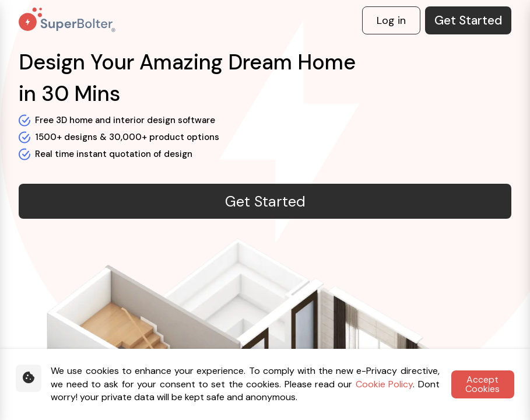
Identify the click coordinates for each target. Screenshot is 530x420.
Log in (391, 20)
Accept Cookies (482, 384)
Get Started (468, 20)
